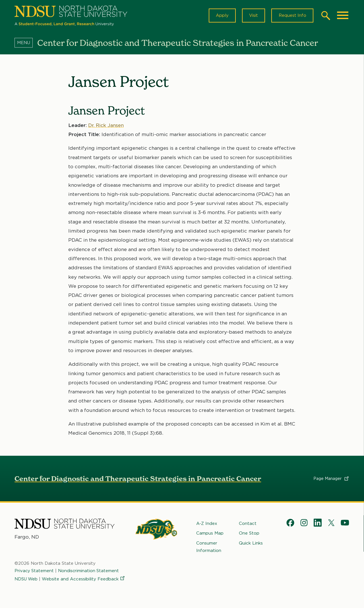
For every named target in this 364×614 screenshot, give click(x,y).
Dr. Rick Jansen (106, 126)
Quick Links (251, 544)
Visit (253, 16)
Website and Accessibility (56, 590)
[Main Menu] (343, 16)
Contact (248, 525)
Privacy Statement (34, 574)
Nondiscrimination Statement (89, 574)
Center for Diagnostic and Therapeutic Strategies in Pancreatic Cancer (138, 480)
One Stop (249, 534)
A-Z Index (207, 525)
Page (331, 480)
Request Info (292, 16)
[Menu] (26, 44)
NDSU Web (26, 582)
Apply (221, 16)
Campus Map (210, 534)
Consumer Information (209, 548)
